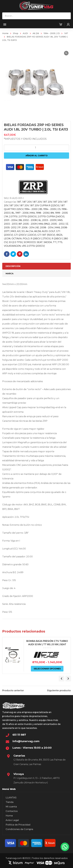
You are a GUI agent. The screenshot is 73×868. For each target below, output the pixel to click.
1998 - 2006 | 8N (45, 213)
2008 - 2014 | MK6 (50, 228)
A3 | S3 (21, 231)
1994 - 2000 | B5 (33, 209)
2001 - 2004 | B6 (13, 220)
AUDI (25, 33)
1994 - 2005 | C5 (52, 33)
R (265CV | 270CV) (41, 239)
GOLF (52, 231)
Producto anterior (13, 691)
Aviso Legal (12, 820)
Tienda (10, 802)
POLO (26, 239)
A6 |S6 (36, 33)
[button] (66, 53)
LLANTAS (11, 798)
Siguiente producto (59, 691)
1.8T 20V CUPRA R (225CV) (45, 205)
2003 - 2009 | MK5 (52, 220)
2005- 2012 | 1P (12, 228)
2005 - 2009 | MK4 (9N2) (37, 224)
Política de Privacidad (18, 825)
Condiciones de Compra (19, 829)
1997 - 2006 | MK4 (25, 213)
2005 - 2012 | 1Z (60, 224)
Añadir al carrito (37, 156)
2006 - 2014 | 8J (30, 228)
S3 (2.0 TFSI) (16, 242)
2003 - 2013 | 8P (13, 224)
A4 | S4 (29, 231)
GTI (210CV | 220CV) (25, 235)
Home (5, 33)
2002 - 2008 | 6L (32, 220)
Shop (16, 33)
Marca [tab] (10, 274)
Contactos (12, 811)
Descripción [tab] (13, 266)
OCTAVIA (17, 239)
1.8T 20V (27, 202)
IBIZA (59, 235)
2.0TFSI (13, 217)
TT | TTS (58, 242)
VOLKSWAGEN (12, 246)
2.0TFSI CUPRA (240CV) (51, 217)
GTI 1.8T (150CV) (46, 235)
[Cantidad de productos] (36, 148)
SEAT (40, 242)
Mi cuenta (11, 807)
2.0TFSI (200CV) (28, 217)
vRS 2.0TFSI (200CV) (33, 246)
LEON (7, 239)
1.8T (66, 33)
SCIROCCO (30, 242)
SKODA (48, 242)
